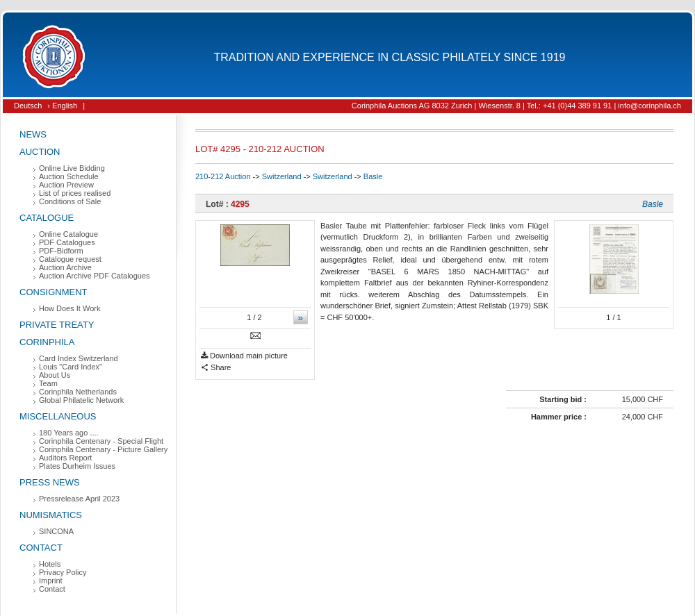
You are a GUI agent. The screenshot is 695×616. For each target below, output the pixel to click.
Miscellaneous (58, 416)
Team (48, 383)
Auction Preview (66, 185)
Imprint (51, 581)
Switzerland (282, 176)
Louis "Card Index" (71, 367)
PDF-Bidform (61, 251)
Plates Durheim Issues (77, 466)
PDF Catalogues (67, 242)
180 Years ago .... (69, 433)
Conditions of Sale (70, 201)
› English (62, 106)
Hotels (50, 564)
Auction (40, 152)
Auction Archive (65, 267)
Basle (373, 176)
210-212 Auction (223, 176)
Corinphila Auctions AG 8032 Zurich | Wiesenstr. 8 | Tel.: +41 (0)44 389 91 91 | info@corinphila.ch (516, 106)
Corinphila (47, 342)
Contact (41, 548)
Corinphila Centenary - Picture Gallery (103, 449)
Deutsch (28, 106)
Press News (50, 482)
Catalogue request (70, 259)
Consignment (54, 292)
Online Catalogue (68, 234)
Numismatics (51, 515)
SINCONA (56, 531)
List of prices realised (75, 193)
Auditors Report (65, 458)
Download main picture (244, 356)
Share (216, 368)
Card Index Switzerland (79, 358)
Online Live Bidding (72, 168)
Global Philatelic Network (81, 400)
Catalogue (47, 218)
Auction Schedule (69, 176)
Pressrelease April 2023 (79, 499)
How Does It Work (69, 308)
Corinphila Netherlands (78, 392)
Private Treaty (57, 325)
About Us (55, 375)
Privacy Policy (63, 572)
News (33, 134)
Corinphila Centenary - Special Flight (101, 441)
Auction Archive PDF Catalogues (95, 276)
